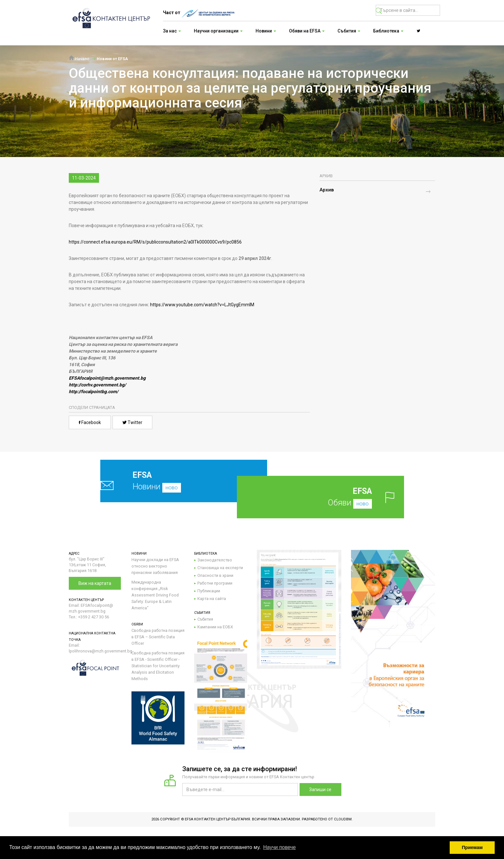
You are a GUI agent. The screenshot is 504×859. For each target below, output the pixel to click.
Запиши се (320, 790)
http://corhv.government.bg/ (97, 385)
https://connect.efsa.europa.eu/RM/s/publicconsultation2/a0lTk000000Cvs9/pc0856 (155, 242)
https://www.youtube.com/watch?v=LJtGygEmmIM (202, 305)
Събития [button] (349, 31)
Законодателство (215, 560)
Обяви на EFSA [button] (307, 31)
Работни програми (215, 583)
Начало (79, 59)
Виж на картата (95, 583)
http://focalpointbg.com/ (94, 392)
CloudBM (343, 819)
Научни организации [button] (218, 31)
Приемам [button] (472, 847)
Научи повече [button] (279, 847)
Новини (169, 481)
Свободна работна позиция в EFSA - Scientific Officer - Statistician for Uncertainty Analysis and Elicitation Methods (158, 666)
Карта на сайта (212, 599)
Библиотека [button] (388, 31)
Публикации (209, 591)
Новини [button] (266, 31)
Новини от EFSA (112, 59)
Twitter (132, 422)
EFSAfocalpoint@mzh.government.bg (107, 378)
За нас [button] (172, 31)
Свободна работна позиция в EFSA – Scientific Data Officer (158, 637)
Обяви (331, 497)
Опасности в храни (215, 575)
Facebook (90, 422)
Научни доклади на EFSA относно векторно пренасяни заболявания (155, 566)
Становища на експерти (220, 568)
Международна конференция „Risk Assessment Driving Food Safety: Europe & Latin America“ (155, 595)
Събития (205, 619)
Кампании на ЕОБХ (215, 627)
